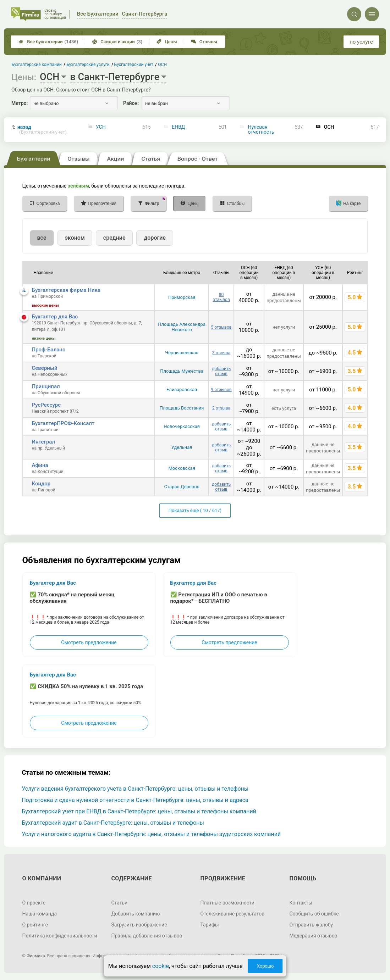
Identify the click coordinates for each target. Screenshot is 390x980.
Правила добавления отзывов (147, 936)
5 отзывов (221, 327)
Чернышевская (182, 353)
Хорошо (265, 966)
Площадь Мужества (182, 371)
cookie (161, 966)
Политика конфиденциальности (60, 936)
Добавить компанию (136, 914)
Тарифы (210, 925)
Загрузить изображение (139, 925)
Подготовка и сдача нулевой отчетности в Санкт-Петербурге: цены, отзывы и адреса (135, 800)
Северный (45, 368)
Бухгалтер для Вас (55, 317)
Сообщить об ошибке (314, 914)
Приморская (182, 297)
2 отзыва (221, 408)
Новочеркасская (182, 426)
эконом (75, 238)
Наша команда (40, 914)
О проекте (34, 903)
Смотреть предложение (89, 642)
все (42, 238)
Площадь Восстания (182, 408)
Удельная (182, 447)
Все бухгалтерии (48, 42)
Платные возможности (227, 903)
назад (42, 130)
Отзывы (204, 42)
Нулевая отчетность (261, 129)
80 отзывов (221, 297)
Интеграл (44, 442)
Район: (131, 103)
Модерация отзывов (313, 936)
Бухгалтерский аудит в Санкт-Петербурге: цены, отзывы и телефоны (113, 823)
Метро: (20, 103)
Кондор (41, 484)
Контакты (301, 903)
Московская (182, 468)
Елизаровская (182, 389)
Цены (167, 42)
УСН (101, 127)
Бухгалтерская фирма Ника (66, 290)
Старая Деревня (182, 487)
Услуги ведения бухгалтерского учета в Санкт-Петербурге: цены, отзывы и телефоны (135, 789)
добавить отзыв (221, 371)
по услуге (361, 42)
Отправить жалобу (311, 925)
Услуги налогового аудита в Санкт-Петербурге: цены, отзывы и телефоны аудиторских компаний (151, 834)
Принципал (46, 386)
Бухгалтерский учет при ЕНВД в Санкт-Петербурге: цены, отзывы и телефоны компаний (139, 811)
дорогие (155, 238)
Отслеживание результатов (233, 914)
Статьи (120, 903)
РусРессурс (46, 405)
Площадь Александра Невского (182, 327)
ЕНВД (178, 127)
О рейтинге (35, 925)
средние (114, 238)
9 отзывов (221, 390)
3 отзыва (221, 353)
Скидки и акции (117, 42)
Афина (40, 465)
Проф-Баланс (49, 350)
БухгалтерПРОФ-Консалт (63, 423)
